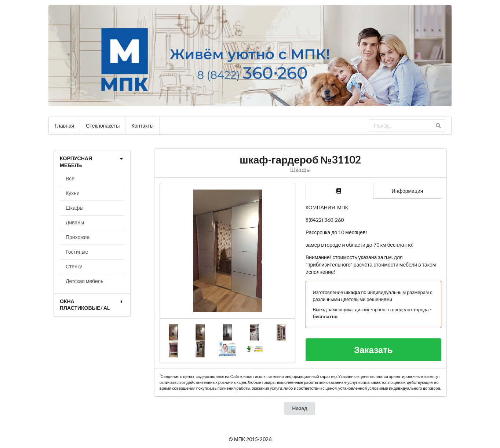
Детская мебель (85, 281)
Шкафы (75, 208)
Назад (300, 408)
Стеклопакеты (103, 126)
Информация (408, 191)
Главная (64, 126)
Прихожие (78, 237)
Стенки (74, 266)
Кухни (73, 193)
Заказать (373, 350)
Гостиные (77, 252)
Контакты (142, 126)
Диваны (75, 222)
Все (70, 178)
